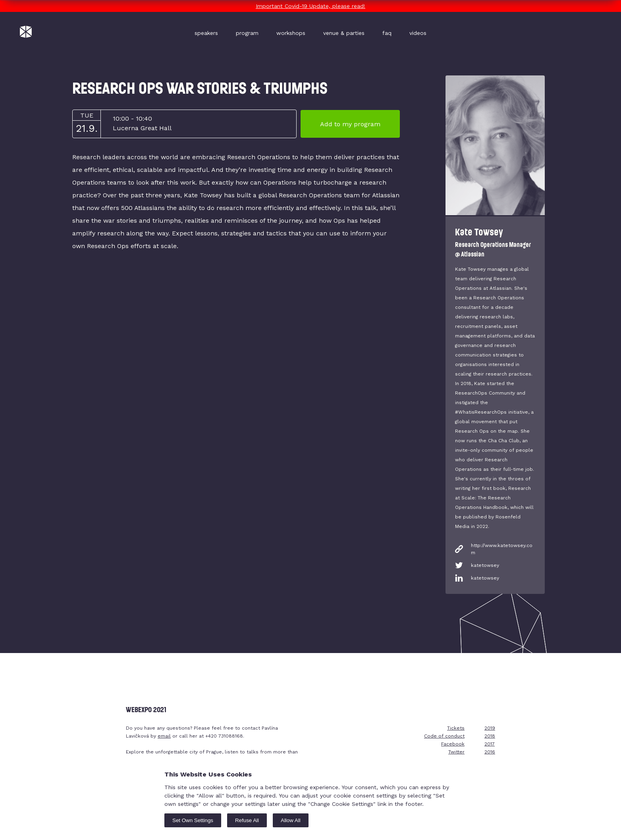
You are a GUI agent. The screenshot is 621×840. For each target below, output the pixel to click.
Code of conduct (444, 736)
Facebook (453, 744)
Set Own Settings (193, 820)
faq (387, 33)
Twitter (456, 752)
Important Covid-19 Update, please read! (310, 6)
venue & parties (344, 33)
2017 (490, 744)
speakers (206, 33)
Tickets (456, 728)
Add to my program (350, 124)
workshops (291, 33)
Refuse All (247, 820)
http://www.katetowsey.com (502, 549)
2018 (490, 736)
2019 (490, 728)
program (247, 33)
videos (418, 33)
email (164, 736)
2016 (490, 752)
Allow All (291, 820)
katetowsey (485, 565)
